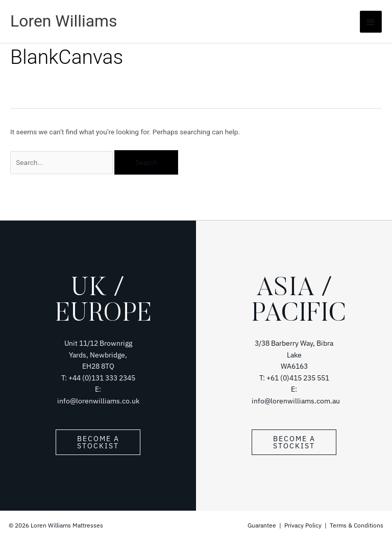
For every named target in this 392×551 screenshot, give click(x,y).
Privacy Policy (303, 525)
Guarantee (263, 525)
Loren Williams (64, 21)
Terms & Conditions (357, 525)
